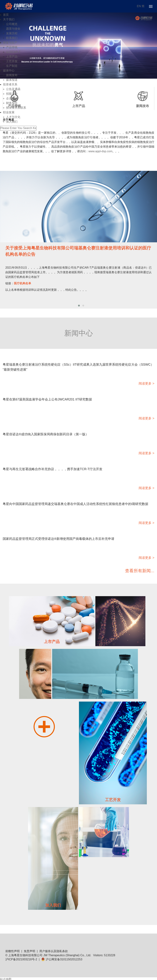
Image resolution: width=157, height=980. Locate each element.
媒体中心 (9, 70)
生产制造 (12, 66)
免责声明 (29, 951)
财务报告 (12, 103)
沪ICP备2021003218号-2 (21, 959)
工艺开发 (12, 61)
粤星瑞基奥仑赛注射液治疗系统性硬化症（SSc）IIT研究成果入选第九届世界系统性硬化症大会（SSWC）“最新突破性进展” (78, 367)
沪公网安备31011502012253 (62, 959)
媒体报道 (12, 80)
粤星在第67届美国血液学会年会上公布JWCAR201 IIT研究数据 (47, 399)
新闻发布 (12, 75)
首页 (6, 15)
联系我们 (12, 38)
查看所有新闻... (140, 571)
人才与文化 (13, 117)
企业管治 (12, 98)
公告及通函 (13, 89)
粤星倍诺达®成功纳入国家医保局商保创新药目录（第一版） (46, 434)
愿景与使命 (13, 29)
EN (139, 6)
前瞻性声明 (13, 951)
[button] (79, 306)
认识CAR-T (13, 52)
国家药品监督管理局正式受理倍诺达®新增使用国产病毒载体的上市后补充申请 (58, 539)
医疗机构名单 (23, 283)
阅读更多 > (146, 383)
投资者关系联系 (16, 108)
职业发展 (9, 112)
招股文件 (12, 94)
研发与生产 (10, 43)
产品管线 (12, 47)
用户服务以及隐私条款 (54, 951)
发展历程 (12, 33)
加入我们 (12, 122)
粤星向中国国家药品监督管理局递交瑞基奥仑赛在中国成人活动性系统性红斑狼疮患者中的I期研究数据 (75, 504)
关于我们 (9, 19)
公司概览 (12, 24)
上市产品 (12, 57)
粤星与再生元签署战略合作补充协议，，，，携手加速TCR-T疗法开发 (53, 469)
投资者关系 (10, 84)
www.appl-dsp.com (100, 151)
